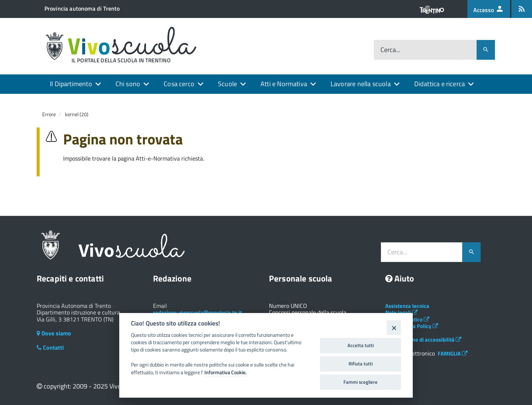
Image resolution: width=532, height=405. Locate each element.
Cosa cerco (179, 84)
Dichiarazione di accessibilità (423, 340)
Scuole (227, 84)
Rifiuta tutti (361, 364)
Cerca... (390, 50)
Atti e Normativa (284, 84)
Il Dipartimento (71, 84)
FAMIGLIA (453, 354)
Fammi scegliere (360, 382)
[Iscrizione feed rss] (522, 9)
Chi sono (128, 84)
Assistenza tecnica (407, 306)
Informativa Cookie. (225, 372)
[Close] (394, 327)
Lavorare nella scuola (361, 84)
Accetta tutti (361, 345)
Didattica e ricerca (440, 84)
